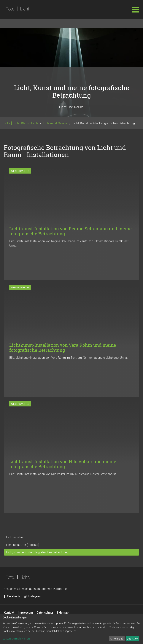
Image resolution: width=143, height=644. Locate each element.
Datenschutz (45, 613)
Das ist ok (132, 638)
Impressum (25, 613)
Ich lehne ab (117, 638)
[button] (136, 9)
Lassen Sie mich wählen (16, 639)
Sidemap (63, 613)
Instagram (33, 596)
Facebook (12, 596)
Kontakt (9, 613)
